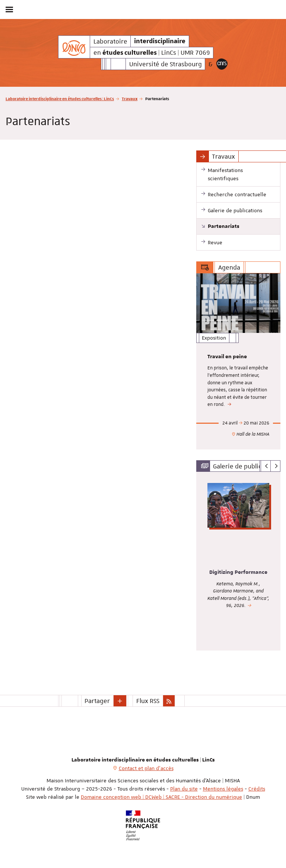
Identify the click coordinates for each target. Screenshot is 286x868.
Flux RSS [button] (148, 701)
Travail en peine (227, 357)
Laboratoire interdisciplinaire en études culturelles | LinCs (60, 98)
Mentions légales (223, 789)
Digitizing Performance (238, 572)
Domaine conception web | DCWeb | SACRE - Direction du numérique (161, 797)
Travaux (130, 98)
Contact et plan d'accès (146, 768)
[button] (120, 701)
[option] (238, 361)
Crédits (257, 789)
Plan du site (184, 789)
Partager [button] (97, 701)
